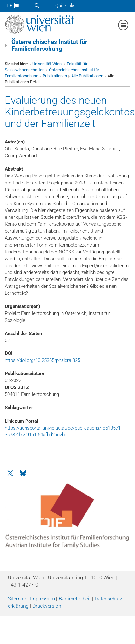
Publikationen (55, 76)
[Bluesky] (23, 473)
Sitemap (17, 599)
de (13, 6)
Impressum (42, 599)
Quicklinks (65, 6)
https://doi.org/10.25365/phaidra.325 (42, 360)
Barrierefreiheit (75, 599)
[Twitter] (11, 473)
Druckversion (47, 606)
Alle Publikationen (87, 76)
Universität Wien (47, 64)
